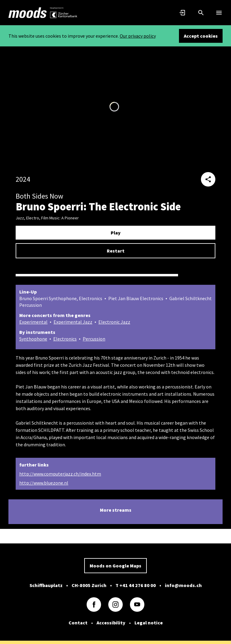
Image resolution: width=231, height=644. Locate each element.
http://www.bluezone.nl (44, 483)
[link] (28, 13)
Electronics (65, 339)
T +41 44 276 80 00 (136, 585)
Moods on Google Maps (115, 566)
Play (116, 233)
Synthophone (33, 339)
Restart (116, 251)
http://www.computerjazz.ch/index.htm (60, 474)
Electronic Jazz (114, 322)
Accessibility (111, 623)
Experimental (33, 322)
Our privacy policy (138, 36)
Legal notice (149, 623)
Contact (78, 623)
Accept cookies (201, 36)
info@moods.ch (183, 585)
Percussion (94, 339)
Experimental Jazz (73, 322)
